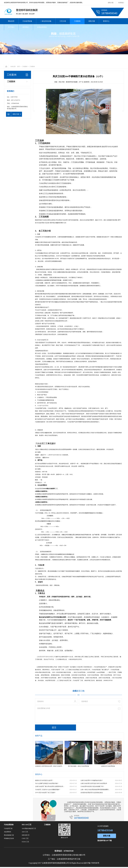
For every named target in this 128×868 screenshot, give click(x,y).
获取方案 (111, 3)
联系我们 (121, 3)
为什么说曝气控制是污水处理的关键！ (47, 783)
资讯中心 (106, 21)
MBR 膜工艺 (26, 835)
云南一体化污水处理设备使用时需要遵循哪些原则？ (96, 790)
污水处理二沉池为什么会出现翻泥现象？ (48, 790)
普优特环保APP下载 (105, 841)
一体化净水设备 (46, 21)
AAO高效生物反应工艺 (29, 829)
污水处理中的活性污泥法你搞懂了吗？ (92, 786)
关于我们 (11, 27)
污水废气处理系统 (43, 406)
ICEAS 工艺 (25, 842)
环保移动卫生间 (9, 838)
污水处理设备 (27, 21)
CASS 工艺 (25, 838)
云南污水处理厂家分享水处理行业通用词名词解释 (50, 786)
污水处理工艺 (42, 443)
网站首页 (11, 21)
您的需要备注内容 (78, 714)
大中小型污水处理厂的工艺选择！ (46, 793)
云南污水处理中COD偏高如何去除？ (92, 780)
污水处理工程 (8, 829)
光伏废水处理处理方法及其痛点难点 (92, 793)
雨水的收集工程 (9, 835)
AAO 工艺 (25, 832)
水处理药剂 (7, 832)
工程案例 (77, 21)
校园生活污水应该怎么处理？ (44, 780)
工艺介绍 (63, 21)
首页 (18, 66)
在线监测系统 (42, 27)
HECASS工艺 (27, 825)
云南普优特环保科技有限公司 (46, 657)
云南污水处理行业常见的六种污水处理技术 (94, 783)
